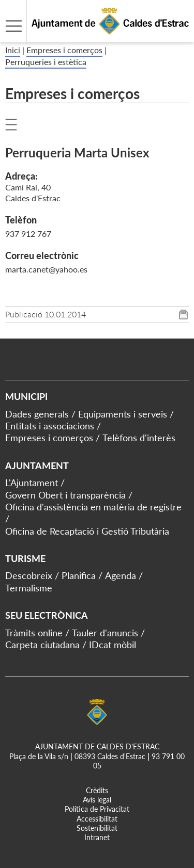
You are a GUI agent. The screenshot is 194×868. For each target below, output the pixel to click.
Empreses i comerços (64, 50)
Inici (13, 50)
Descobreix (29, 575)
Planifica (79, 575)
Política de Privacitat (97, 809)
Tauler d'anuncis (105, 633)
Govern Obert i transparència (65, 495)
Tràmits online (34, 633)
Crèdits (97, 790)
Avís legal (97, 800)
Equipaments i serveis (123, 414)
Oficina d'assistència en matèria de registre (93, 507)
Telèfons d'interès (139, 438)
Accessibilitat (97, 819)
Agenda (121, 575)
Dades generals (37, 414)
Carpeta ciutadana (42, 645)
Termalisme (29, 588)
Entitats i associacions (50, 426)
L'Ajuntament (32, 483)
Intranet (97, 837)
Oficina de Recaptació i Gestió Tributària (87, 531)
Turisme (25, 558)
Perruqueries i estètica (46, 62)
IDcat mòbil (113, 645)
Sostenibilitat (97, 828)
